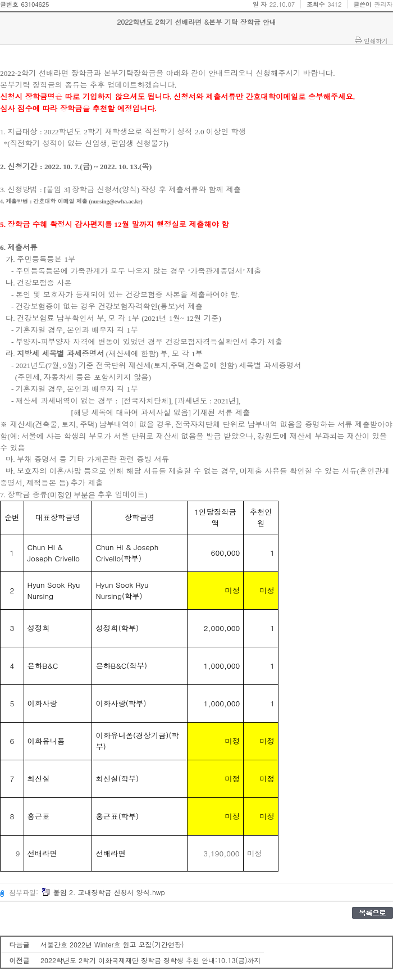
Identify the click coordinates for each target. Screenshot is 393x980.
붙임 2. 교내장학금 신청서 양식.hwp (103, 892)
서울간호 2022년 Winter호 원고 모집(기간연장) (112, 944)
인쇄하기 (376, 40)
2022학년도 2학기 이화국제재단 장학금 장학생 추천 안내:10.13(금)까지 (151, 960)
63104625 (35, 4)
